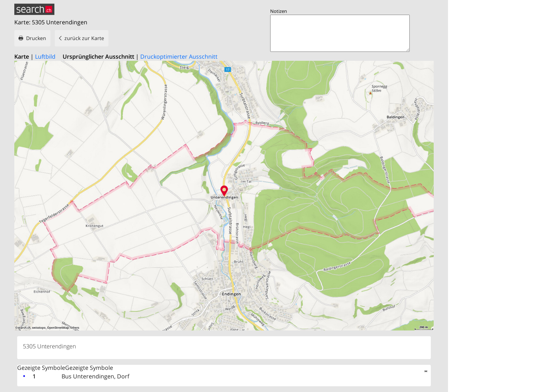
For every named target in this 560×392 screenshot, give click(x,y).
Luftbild (45, 57)
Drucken (36, 38)
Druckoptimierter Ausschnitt (179, 57)
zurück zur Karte (84, 38)
